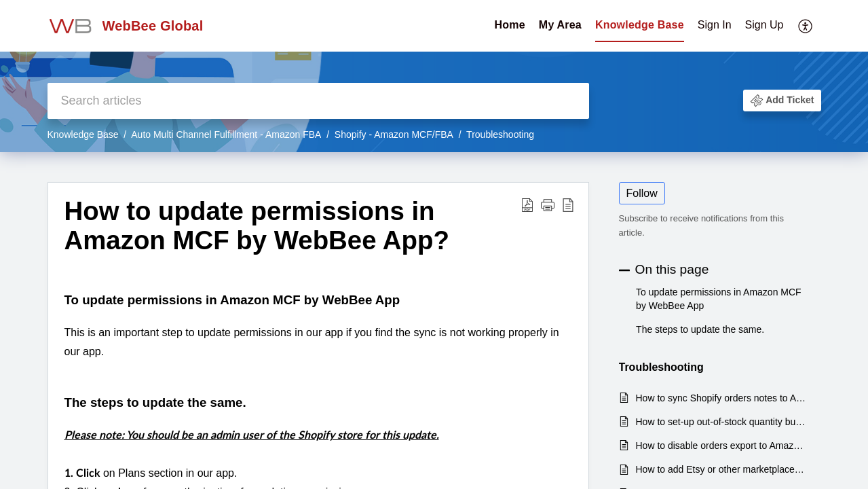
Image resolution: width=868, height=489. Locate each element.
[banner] (434, 76)
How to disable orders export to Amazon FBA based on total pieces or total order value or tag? (722, 446)
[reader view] (568, 205)
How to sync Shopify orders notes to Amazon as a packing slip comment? (722, 398)
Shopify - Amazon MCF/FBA (394, 134)
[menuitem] (741, 26)
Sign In (715, 25)
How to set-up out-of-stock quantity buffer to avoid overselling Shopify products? (722, 422)
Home (510, 25)
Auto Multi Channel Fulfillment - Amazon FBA (226, 134)
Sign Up (765, 25)
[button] (782, 101)
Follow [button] (642, 193)
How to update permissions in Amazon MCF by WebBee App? (257, 226)
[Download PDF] (527, 205)
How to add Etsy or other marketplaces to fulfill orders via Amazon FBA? (722, 469)
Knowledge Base (640, 25)
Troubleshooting (500, 134)
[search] (318, 101)
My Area (560, 25)
